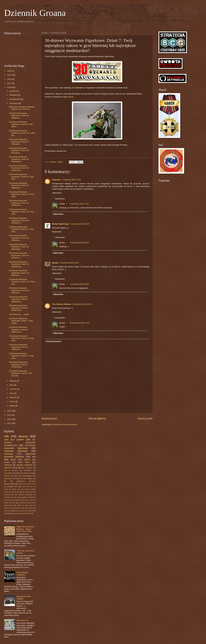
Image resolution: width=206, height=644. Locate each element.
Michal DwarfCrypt (60, 224)
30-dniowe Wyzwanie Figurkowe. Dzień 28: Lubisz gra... (22, 133)
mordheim (28, 470)
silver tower (29, 500)
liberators (7, 495)
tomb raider (17, 505)
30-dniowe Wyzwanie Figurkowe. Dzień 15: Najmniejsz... (19, 247)
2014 (9, 415)
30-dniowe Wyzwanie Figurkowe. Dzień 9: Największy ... (19, 299)
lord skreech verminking (24, 495)
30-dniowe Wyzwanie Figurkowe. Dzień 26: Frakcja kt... (19, 150)
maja (12, 393)
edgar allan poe (23, 487)
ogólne (13, 460)
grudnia (13, 91)
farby (18, 478)
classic (7, 462)
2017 (9, 83)
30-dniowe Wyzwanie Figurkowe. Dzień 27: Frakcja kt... (19, 142)
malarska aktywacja (16, 451)
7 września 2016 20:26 (69, 263)
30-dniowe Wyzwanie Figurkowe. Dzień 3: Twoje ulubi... (21, 356)
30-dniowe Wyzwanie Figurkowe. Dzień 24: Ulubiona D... (19, 168)
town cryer (29, 505)
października (15, 99)
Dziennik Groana (35, 13)
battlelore (29, 476)
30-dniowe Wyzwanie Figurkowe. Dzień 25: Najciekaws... (19, 159)
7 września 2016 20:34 (79, 284)
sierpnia (13, 381)
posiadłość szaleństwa (28, 497)
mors (15, 497)
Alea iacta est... (23, 620)
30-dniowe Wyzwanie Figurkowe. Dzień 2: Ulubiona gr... (19, 364)
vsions (20, 476)
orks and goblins (14, 440)
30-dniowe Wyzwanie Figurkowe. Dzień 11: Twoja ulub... (22, 282)
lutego (12, 406)
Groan (62, 204)
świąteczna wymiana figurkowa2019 (19, 513)
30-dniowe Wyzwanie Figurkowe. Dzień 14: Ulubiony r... (19, 255)
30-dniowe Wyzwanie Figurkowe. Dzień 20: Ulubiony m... (19, 203)
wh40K (17, 473)
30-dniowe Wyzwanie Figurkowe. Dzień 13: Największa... (19, 264)
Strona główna (97, 419)
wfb (7, 436)
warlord (31, 508)
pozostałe (8, 473)
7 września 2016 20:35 (79, 243)
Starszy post (145, 419)
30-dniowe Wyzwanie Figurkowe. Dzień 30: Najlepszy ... (19, 116)
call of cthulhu (11, 470)
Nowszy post (49, 419)
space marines (20, 503)
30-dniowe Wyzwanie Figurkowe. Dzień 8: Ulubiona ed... (19, 308)
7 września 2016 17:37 (79, 204)
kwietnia (13, 397)
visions (7, 508)
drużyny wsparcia (24, 465)
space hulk (8, 503)
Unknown (56, 180)
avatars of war (24, 484)
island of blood (11, 468)
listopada (14, 95)
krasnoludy (29, 492)
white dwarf (24, 462)
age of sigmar (27, 468)
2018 (9, 79)
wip (34, 457)
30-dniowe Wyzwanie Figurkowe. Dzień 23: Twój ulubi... (21, 177)
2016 (9, 87)
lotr (5, 481)
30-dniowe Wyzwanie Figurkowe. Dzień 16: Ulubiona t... (19, 238)
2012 (9, 423)
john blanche (18, 492)
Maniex (55, 263)
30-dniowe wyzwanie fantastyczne (20, 442)
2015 (9, 411)
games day (16, 489)
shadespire (18, 500)
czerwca (13, 389)
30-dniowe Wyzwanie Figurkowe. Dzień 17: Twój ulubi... (21, 229)
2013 (9, 419)
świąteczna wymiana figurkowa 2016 (23, 511)
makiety (27, 460)
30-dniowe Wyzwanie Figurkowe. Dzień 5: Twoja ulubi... (21, 338)
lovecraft (7, 497)
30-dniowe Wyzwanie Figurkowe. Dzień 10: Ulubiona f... (19, 290)
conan (33, 484)
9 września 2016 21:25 (82, 304)
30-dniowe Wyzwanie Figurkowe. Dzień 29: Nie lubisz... (21, 124)
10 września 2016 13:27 (80, 323)
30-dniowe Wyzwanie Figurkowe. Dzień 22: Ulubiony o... (19, 185)
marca (12, 401)
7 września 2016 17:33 (71, 180)
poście (71, 97)
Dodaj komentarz (53, 341)
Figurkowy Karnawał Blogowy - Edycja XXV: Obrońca (22, 108)
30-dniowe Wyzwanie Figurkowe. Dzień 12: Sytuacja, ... (19, 273)
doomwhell (8, 478)
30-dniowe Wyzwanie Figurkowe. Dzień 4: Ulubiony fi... (19, 347)
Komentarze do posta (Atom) (64, 424)
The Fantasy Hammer (62, 304)
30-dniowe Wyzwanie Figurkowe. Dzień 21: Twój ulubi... (21, 194)
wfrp (6, 511)
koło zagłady (28, 478)
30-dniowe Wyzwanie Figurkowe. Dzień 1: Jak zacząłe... (20, 373)
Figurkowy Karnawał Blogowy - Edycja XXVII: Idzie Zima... (25, 529)
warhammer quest (18, 508)
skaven (23, 436)
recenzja (9, 454)
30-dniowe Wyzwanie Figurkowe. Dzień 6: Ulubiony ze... (19, 329)
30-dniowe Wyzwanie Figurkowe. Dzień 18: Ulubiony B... (19, 220)
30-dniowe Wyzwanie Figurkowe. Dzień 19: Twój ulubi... (21, 212)
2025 (9, 71)
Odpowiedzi (60, 199)
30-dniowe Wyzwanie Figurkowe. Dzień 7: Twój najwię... (21, 321)
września (13, 103)
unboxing (8, 465)
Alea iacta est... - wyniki (19, 314)
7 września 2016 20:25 (80, 224)
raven (9, 500)
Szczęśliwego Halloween (22, 573)
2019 (9, 75)
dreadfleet (10, 487)
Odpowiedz (57, 193)
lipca (12, 385)
